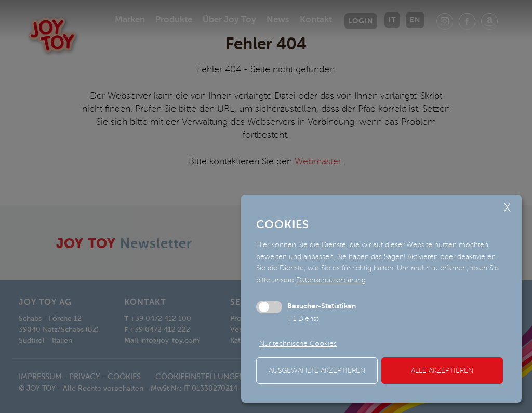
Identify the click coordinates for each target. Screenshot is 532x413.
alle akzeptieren (442, 371)
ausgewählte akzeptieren (317, 371)
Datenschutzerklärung (331, 280)
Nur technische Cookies (298, 344)
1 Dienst (303, 319)
